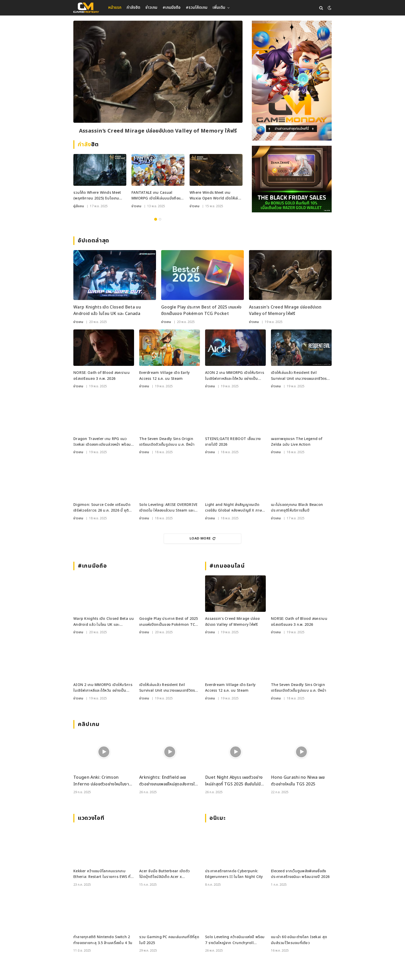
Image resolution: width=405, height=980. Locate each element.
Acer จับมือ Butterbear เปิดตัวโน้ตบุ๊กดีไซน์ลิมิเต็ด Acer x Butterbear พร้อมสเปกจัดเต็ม (164, 874)
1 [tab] (156, 219)
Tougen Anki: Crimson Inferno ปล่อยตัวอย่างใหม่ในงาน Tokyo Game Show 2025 (102, 781)
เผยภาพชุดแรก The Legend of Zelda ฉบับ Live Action (297, 442)
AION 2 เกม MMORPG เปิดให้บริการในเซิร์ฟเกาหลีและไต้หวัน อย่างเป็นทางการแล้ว (235, 376)
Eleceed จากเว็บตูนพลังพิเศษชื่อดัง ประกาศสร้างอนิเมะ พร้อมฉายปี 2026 (300, 874)
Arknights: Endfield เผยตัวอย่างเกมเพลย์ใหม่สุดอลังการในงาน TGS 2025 (168, 781)
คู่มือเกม (79, 206)
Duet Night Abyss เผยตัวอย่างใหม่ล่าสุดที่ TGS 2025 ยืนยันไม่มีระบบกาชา (234, 781)
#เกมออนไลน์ (227, 566)
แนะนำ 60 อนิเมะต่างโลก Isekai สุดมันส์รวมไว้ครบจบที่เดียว (299, 940)
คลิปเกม (89, 724)
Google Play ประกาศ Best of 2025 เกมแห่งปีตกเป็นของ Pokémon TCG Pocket (201, 311)
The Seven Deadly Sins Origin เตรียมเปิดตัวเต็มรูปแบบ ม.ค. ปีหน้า (167, 442)
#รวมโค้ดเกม (197, 8)
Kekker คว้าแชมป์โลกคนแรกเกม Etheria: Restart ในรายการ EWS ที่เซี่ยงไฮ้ (102, 874)
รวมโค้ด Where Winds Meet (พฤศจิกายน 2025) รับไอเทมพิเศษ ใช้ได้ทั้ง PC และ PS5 (97, 196)
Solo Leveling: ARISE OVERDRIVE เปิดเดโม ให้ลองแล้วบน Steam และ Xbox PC (168, 508)
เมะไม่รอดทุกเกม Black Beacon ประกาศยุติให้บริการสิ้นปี (297, 508)
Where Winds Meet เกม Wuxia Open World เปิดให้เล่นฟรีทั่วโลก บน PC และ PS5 (215, 196)
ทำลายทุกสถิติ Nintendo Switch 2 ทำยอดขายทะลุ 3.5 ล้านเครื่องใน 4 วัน (103, 940)
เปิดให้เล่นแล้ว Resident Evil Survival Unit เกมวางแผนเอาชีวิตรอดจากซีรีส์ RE (301, 376)
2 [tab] (160, 219)
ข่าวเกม (151, 8)
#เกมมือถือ (172, 8)
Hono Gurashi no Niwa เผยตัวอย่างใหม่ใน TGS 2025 (298, 781)
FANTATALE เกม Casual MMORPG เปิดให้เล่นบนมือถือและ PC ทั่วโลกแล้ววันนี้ (158, 196)
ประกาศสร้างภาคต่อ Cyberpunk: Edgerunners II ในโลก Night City (234, 874)
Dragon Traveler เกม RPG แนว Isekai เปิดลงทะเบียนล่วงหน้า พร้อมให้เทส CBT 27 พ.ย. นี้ (102, 442)
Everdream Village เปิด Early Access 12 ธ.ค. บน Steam (165, 376)
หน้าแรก (115, 8)
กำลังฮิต (133, 8)
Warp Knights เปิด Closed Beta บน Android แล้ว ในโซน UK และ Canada (107, 311)
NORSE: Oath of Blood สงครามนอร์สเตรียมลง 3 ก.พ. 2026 (102, 376)
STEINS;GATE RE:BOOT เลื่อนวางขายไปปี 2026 (233, 442)
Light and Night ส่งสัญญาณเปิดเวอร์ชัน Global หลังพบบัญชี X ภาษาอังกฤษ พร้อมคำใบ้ (234, 508)
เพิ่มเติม (219, 8)
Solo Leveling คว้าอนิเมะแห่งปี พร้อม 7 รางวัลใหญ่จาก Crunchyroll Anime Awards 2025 (235, 940)
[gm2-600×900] (292, 81)
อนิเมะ (217, 818)
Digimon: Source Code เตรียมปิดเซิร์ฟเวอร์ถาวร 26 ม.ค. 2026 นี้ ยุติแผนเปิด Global (102, 508)
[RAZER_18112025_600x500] (292, 179)
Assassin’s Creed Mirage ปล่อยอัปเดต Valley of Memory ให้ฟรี (158, 131)
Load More (202, 538)
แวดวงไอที (91, 818)
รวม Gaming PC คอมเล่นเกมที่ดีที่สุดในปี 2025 (169, 940)
